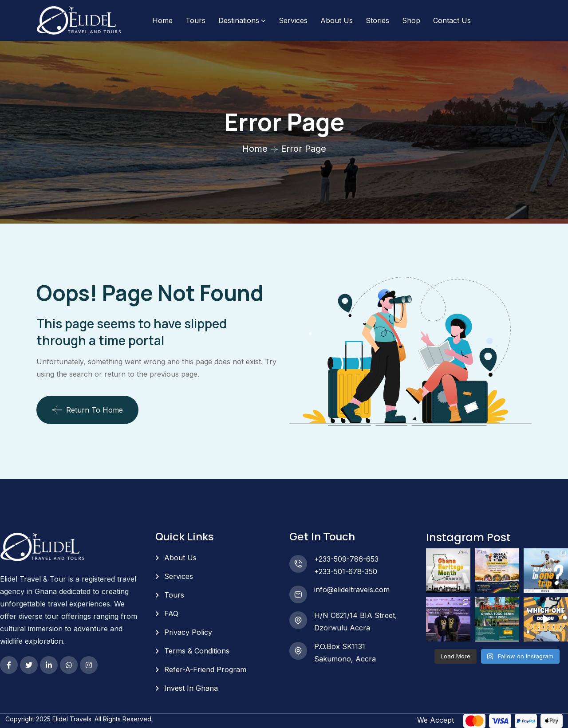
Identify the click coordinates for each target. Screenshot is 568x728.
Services (293, 20)
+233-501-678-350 (346, 571)
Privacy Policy (188, 632)
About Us (337, 20)
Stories (377, 20)
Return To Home (87, 410)
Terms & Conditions (197, 651)
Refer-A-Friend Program (205, 669)
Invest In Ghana (191, 688)
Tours (195, 20)
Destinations (239, 20)
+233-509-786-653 (346, 559)
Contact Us (452, 20)
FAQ (171, 614)
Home (162, 20)
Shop (411, 20)
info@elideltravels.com (352, 590)
